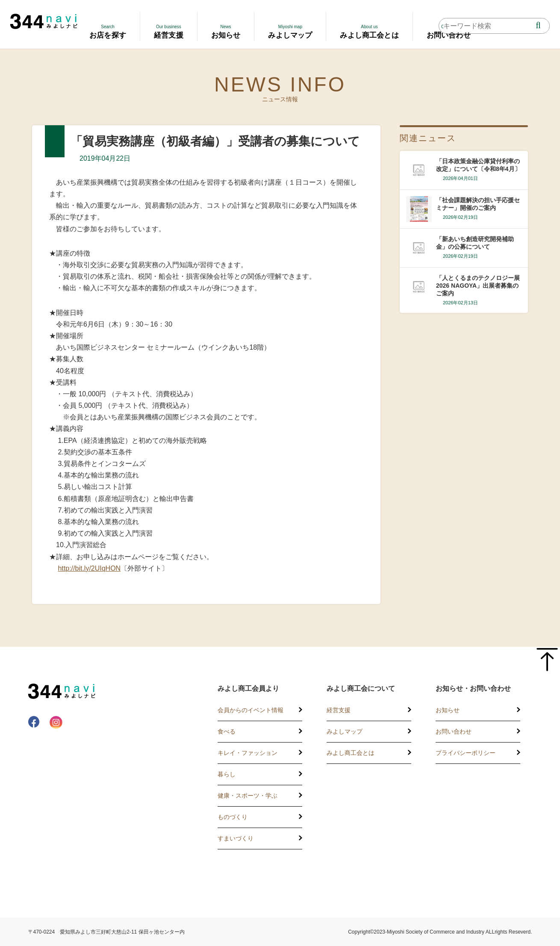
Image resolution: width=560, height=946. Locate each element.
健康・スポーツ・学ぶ (248, 796)
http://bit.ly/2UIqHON (89, 568)
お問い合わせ (454, 731)
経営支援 (339, 710)
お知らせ (448, 710)
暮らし (227, 774)
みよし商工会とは (351, 753)
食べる (227, 731)
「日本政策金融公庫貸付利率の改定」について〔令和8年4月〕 (478, 165)
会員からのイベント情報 (251, 710)
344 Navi (44, 21)
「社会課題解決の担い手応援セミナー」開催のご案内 (478, 204)
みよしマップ (345, 731)
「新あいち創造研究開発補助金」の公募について (475, 243)
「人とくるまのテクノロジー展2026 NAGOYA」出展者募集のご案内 (478, 286)
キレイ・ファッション (248, 753)
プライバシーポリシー (466, 753)
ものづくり (233, 817)
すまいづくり (236, 838)
